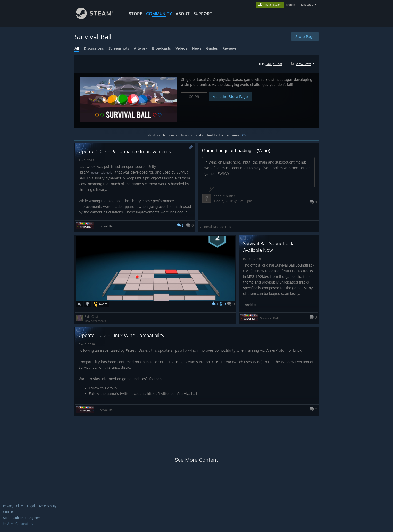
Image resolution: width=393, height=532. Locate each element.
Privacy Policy (13, 506)
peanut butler (224, 196)
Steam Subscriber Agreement (24, 518)
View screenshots (95, 321)
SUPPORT (203, 14)
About (183, 14)
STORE (136, 14)
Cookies (9, 512)
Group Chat (274, 64)
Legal (31, 506)
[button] (303, 63)
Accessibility (48, 506)
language (307, 5)
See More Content (196, 460)
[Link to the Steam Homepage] (98, 18)
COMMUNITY (159, 14)
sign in (291, 5)
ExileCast (91, 316)
